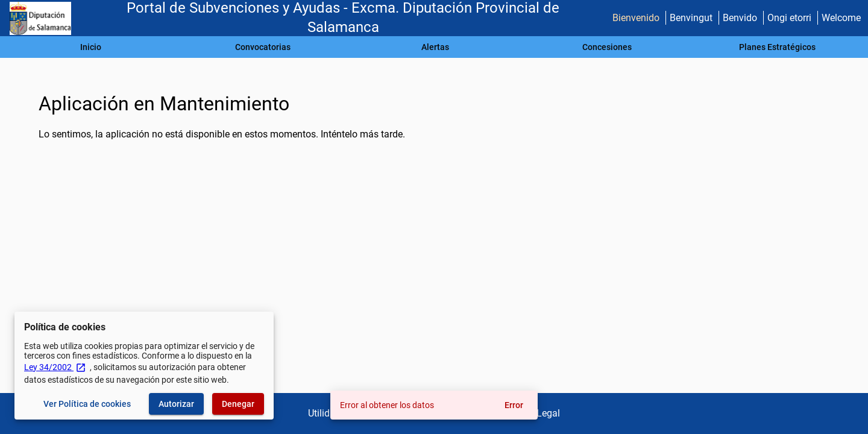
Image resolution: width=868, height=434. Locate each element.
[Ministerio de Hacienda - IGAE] (40, 18)
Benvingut (691, 18)
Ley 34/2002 (55, 367)
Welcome (841, 18)
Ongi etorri (789, 18)
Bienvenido (636, 18)
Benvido (740, 18)
